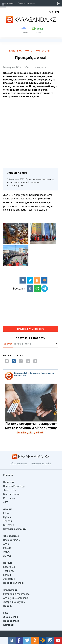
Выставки (9, 525)
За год (28, 344)
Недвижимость (12, 540)
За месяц (18, 344)
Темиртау (9, 571)
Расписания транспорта (16, 594)
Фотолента (10, 490)
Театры (8, 521)
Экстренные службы (14, 602)
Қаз (51, 12)
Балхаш (7, 575)
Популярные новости (31, 338)
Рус (57, 12)
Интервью (9, 498)
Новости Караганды (14, 486)
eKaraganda (41, 67)
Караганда (9, 567)
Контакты (9, 3)
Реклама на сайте (41, 464)
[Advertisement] (31, 132)
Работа (7, 548)
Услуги (7, 552)
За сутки (8, 344)
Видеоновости (11, 494)
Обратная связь (19, 464)
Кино (6, 513)
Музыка (7, 517)
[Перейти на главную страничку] (31, 22)
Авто (6, 544)
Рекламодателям (26, 3)
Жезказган (9, 579)
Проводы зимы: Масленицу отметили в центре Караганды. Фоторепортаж (31, 182)
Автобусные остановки (16, 598)
